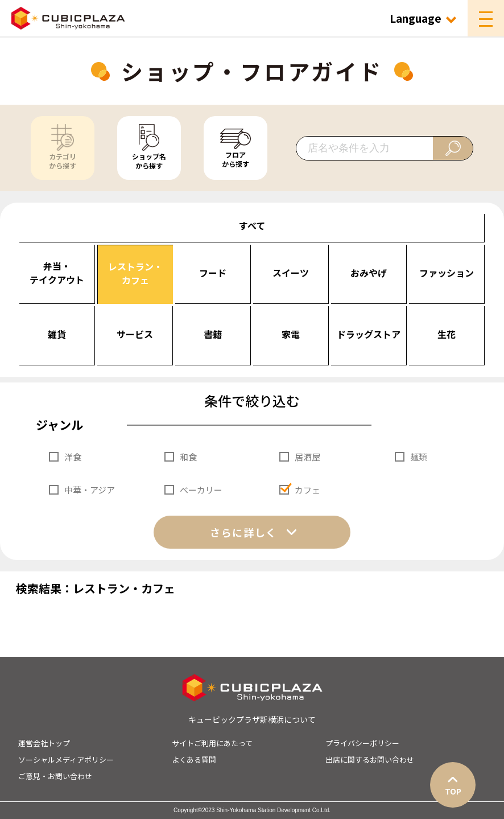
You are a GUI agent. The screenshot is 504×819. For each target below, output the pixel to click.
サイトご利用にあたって (212, 743)
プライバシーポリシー (362, 743)
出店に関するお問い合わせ (370, 760)
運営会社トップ (44, 743)
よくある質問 (194, 760)
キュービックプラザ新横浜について (252, 719)
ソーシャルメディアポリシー (66, 760)
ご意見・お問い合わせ (55, 776)
